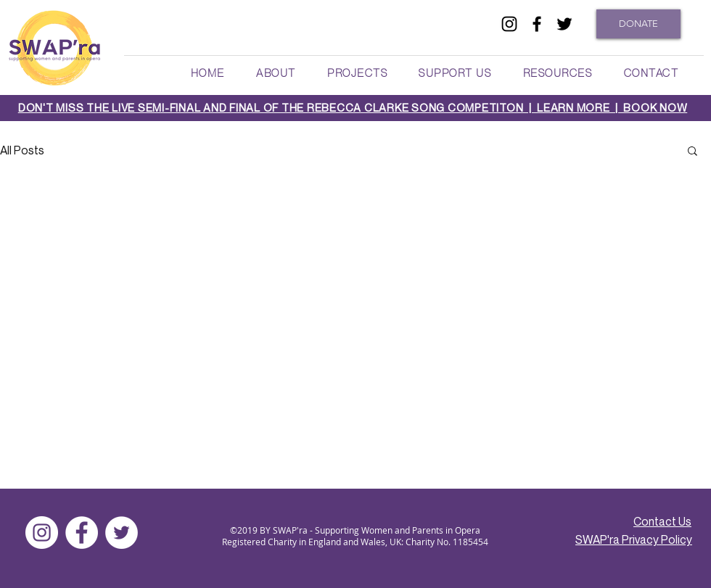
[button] (276, 73)
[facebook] (537, 24)
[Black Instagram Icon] (509, 24)
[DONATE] (638, 24)
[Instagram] (42, 533)
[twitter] (564, 24)
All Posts (22, 150)
